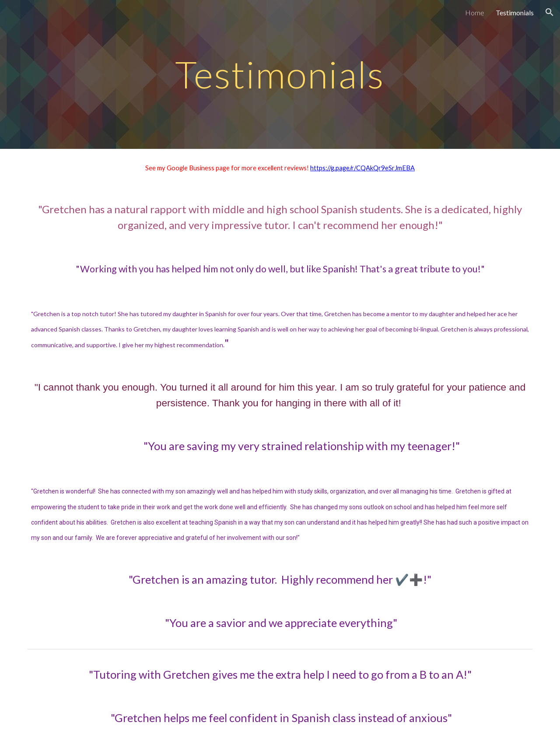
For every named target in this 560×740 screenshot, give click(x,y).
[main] (280, 74)
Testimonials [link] (515, 12)
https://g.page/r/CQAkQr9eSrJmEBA (362, 168)
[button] (549, 12)
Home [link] (475, 12)
